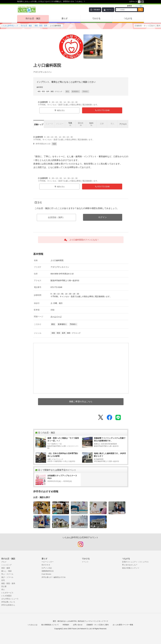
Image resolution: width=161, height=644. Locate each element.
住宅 (3, 580)
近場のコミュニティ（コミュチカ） (136, 562)
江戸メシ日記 (47, 568)
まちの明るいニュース (10, 599)
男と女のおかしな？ (130, 565)
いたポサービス (7, 593)
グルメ (4, 562)
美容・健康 (6, 568)
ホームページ (56, 317)
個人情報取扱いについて (50, 625)
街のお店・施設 (33, 18)
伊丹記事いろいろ (8, 602)
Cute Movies (46, 574)
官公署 (4, 586)
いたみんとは (33, 625)
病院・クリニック (49, 91)
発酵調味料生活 (48, 571)
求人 (3, 590)
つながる (128, 18)
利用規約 (66, 625)
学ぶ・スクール (7, 574)
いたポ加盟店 (6, 596)
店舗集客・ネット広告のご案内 (147, 26)
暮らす (65, 18)
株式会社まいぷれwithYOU (67, 621)
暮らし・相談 (6, 571)
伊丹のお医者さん (8, 605)
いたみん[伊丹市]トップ (10, 26)
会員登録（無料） (56, 217)
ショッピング (6, 565)
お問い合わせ (78, 625)
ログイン (110, 10)
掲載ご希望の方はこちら (81, 402)
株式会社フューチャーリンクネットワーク (93, 621)
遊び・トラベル (7, 577)
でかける (96, 18)
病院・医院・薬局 (41, 26)
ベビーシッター (48, 562)
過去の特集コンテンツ (131, 568)
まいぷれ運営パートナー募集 (123, 625)
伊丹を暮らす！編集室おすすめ (54, 577)
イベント (85, 562)
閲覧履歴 (97, 10)
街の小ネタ (46, 565)
